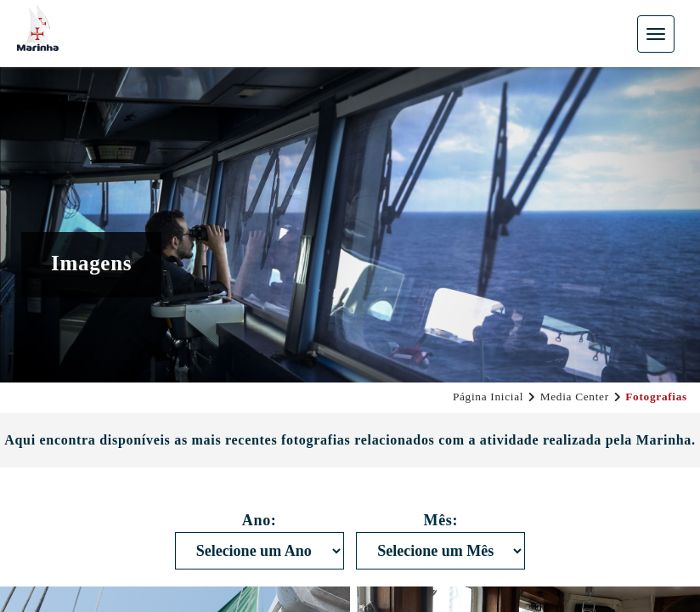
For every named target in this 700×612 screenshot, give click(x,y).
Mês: (440, 520)
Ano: (260, 520)
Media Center (575, 397)
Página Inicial (488, 397)
